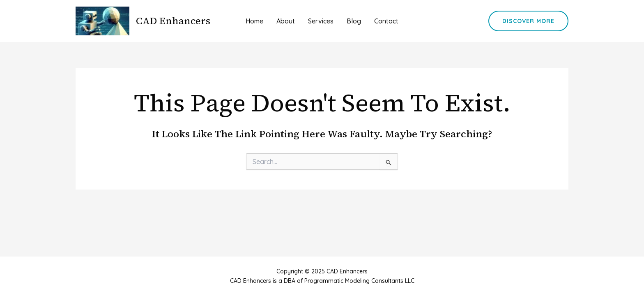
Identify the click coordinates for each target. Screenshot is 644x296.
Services (321, 21)
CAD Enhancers (173, 21)
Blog (354, 21)
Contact (386, 21)
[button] (528, 21)
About (286, 21)
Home (254, 21)
